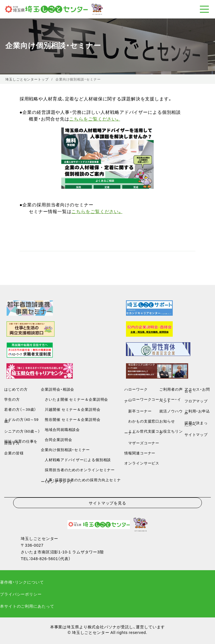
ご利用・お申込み (197, 412)
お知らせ (167, 421)
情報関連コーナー (140, 453)
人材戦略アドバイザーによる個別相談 (76, 460)
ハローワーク (136, 389)
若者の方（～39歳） (20, 409)
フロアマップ (196, 401)
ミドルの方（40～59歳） (21, 420)
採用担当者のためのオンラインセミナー (78, 470)
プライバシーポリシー (21, 594)
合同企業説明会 (56, 439)
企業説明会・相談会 (58, 389)
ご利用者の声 (171, 389)
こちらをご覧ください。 (95, 119)
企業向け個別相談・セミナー (65, 450)
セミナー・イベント (170, 400)
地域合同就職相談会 (60, 429)
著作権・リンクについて (22, 582)
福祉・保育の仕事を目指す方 (21, 442)
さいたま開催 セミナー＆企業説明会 (74, 399)
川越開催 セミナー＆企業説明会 (71, 409)
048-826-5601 (45, 558)
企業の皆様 (14, 453)
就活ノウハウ (171, 411)
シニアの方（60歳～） (22, 431)
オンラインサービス (142, 463)
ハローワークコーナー (142, 400)
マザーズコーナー (142, 443)
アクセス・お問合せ (197, 390)
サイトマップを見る (107, 503)
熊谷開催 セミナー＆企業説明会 (71, 419)
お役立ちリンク (171, 432)
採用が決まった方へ (196, 424)
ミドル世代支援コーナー (142, 432)
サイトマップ (196, 434)
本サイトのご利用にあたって (27, 606)
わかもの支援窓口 (142, 421)
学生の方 (12, 399)
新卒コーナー (138, 411)
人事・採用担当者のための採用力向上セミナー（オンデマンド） (81, 481)
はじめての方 (16, 389)
